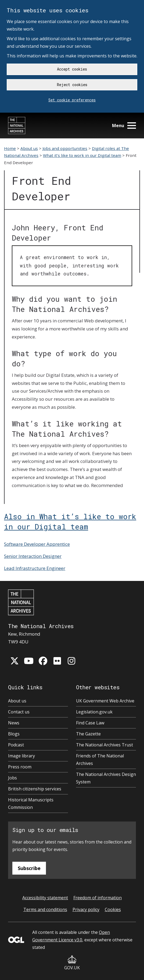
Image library (21, 756)
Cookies (113, 909)
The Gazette (88, 734)
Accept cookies (72, 69)
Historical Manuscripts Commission (31, 804)
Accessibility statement (45, 898)
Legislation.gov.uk (94, 712)
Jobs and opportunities (65, 148)
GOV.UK (72, 963)
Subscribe (29, 868)
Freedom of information (98, 898)
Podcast (16, 745)
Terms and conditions (45, 909)
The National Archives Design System (106, 778)
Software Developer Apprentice (37, 544)
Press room (20, 767)
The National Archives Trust (105, 745)
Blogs (14, 734)
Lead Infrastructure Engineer (35, 568)
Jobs (12, 778)
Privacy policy (86, 909)
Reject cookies (72, 85)
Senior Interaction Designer (33, 556)
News (14, 723)
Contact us (19, 712)
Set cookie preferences (72, 100)
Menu (124, 126)
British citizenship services (35, 789)
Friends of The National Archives (100, 760)
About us (29, 148)
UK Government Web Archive (105, 701)
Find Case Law (90, 723)
